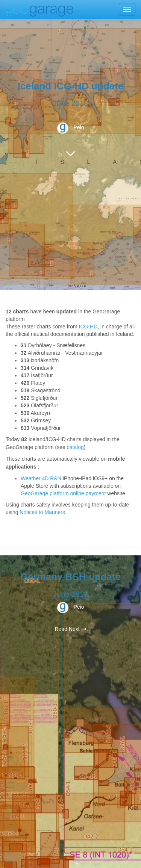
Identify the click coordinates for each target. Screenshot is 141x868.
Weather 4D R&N (41, 478)
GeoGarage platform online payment (64, 493)
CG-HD (89, 327)
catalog (75, 447)
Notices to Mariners (42, 512)
